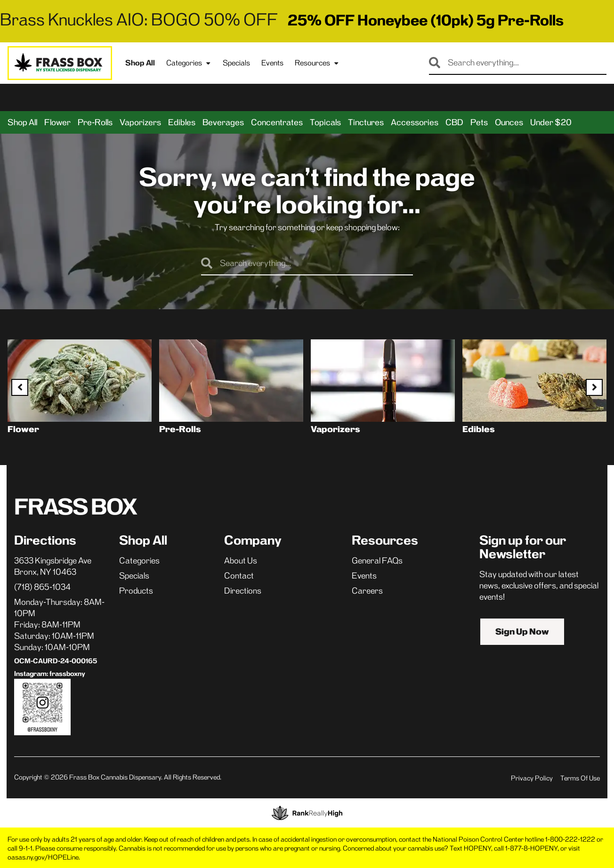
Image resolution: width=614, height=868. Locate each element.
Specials (236, 63)
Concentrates (277, 122)
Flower (57, 122)
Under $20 (551, 122)
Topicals (325, 122)
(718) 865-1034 (42, 587)
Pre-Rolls (95, 122)
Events (272, 63)
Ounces (509, 122)
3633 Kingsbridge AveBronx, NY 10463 (53, 566)
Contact (239, 576)
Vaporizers (140, 122)
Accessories (415, 122)
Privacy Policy (532, 778)
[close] (399, 23)
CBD (454, 122)
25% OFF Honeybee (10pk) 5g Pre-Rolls (426, 20)
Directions (243, 591)
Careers (367, 591)
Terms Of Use (580, 778)
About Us (241, 561)
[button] (87, 97)
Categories (189, 63)
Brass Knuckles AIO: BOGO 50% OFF (139, 20)
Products (136, 591)
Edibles (182, 122)
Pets (479, 122)
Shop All (140, 63)
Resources (317, 63)
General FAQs (377, 561)
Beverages (223, 122)
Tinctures (366, 122)
